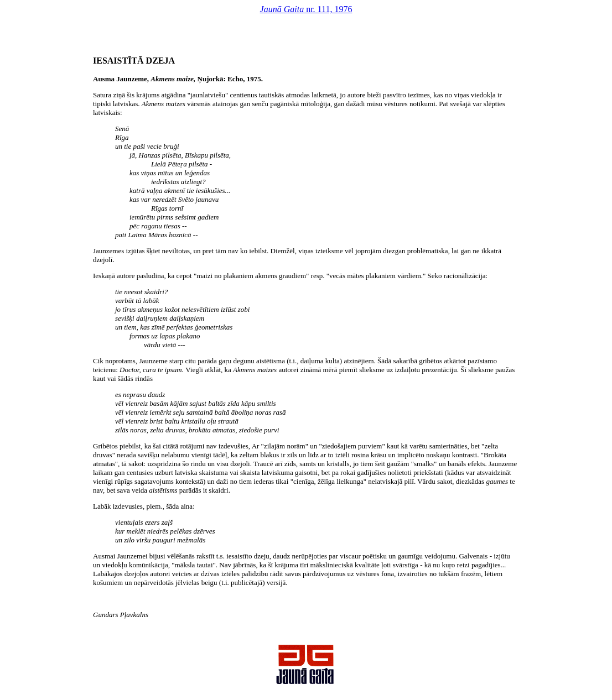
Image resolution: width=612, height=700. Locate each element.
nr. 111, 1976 (306, 9)
